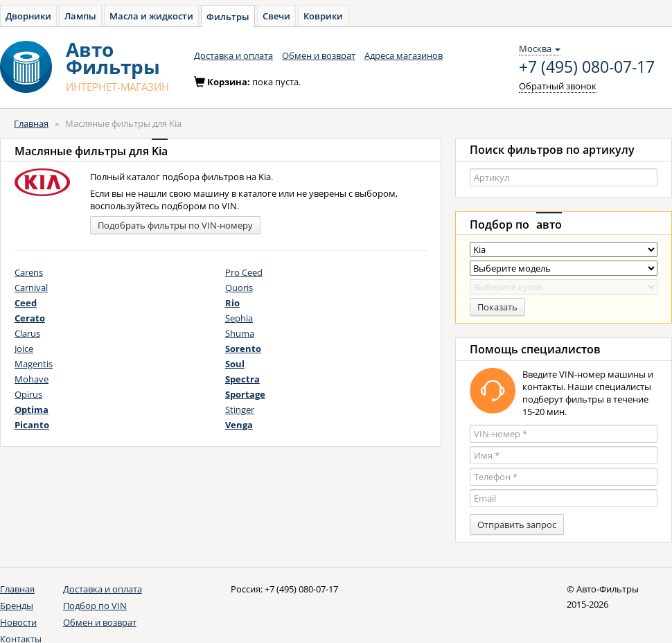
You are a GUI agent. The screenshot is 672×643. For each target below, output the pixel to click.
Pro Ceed (244, 272)
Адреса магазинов (404, 55)
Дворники (28, 16)
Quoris (239, 288)
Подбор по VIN (95, 606)
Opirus (28, 394)
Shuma (240, 333)
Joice (24, 349)
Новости (18, 622)
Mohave (32, 379)
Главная (31, 123)
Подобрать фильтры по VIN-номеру (175, 225)
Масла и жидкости (151, 16)
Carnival (31, 288)
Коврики (323, 16)
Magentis (34, 364)
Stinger (240, 409)
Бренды (17, 606)
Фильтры (228, 17)
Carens (29, 272)
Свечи (276, 16)
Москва (540, 49)
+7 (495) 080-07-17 (587, 67)
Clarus (27, 333)
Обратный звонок (558, 86)
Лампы (80, 16)
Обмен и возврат (319, 55)
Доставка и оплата (233, 55)
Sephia (239, 318)
